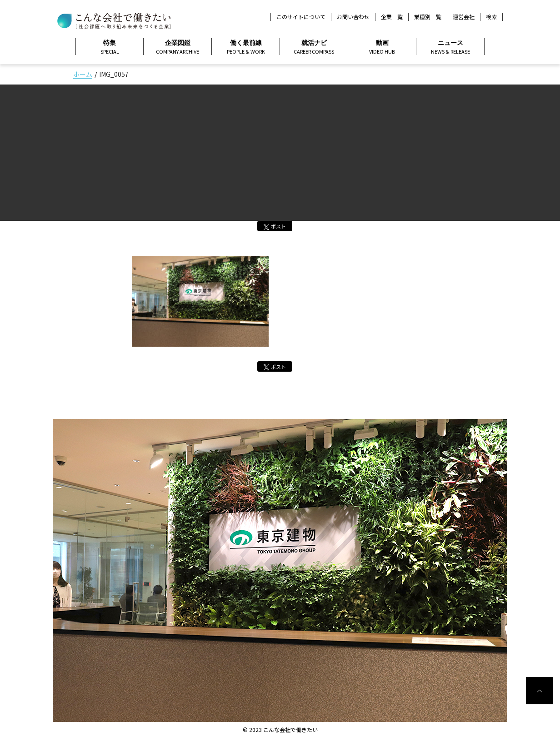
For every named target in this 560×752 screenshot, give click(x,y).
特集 (110, 47)
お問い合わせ (353, 17)
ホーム (83, 74)
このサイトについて (301, 17)
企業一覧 (392, 17)
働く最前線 (246, 47)
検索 (491, 17)
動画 (382, 47)
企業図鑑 (177, 47)
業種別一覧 (428, 17)
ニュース (450, 47)
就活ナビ (314, 47)
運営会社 (464, 17)
